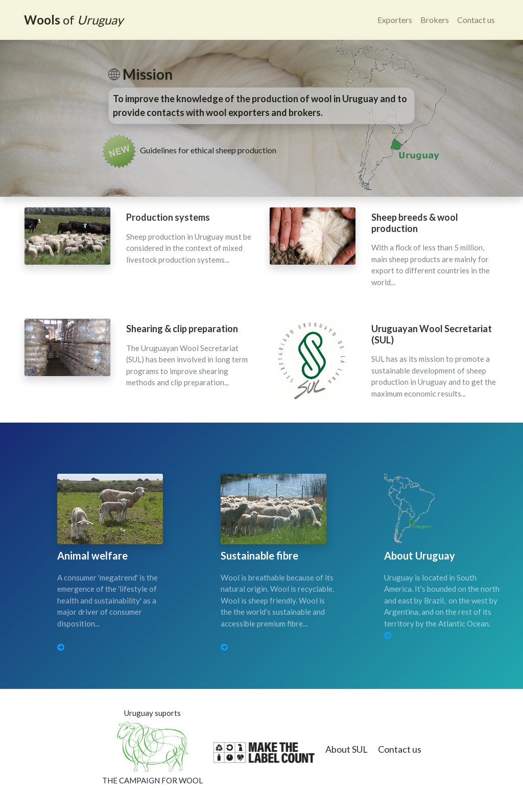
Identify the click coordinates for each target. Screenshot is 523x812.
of (74, 20)
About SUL (347, 749)
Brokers (435, 20)
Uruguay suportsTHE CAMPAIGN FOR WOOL (152, 747)
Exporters (395, 20)
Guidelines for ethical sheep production (208, 150)
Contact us (476, 20)
